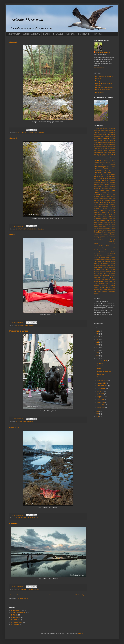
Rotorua (112, 250)
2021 (98, 345)
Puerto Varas (105, 242)
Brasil (109, 152)
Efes (95, 179)
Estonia (113, 181)
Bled (102, 152)
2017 (98, 356)
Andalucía (106, 134)
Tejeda (100, 277)
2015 (98, 411)
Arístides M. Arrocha (103, 52)
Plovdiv (95, 240)
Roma (107, 250)
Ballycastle (112, 144)
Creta (95, 175)
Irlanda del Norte (104, 202)
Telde (103, 277)
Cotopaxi (112, 173)
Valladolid (96, 285)
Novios (12, 235)
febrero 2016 (102, 405)
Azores (101, 144)
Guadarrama (111, 193)
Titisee (101, 281)
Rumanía (102, 252)
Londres (96, 218)
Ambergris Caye (98, 135)
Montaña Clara (107, 226)
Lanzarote (101, 214)
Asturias (96, 142)
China (35, 133)
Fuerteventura (98, 187)
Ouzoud (106, 234)
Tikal (103, 279)
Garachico (105, 189)
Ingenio (113, 200)
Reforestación (100, 92)
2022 (98, 342)
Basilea (105, 146)
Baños (109, 146)
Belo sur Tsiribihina (110, 148)
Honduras (101, 199)
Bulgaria (112, 154)
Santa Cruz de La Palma (108, 260)
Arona (95, 140)
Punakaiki (101, 244)
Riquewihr (96, 250)
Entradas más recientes (17, 595)
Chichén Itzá (108, 167)
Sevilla (102, 269)
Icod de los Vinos (102, 200)
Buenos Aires (105, 154)
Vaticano (96, 287)
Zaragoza (104, 291)
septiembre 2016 (103, 386)
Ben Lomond (98, 150)
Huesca (106, 199)
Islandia (107, 204)
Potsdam (96, 242)
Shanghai (31, 325)
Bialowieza (97, 152)
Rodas (102, 250)
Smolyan (108, 271)
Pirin (107, 238)
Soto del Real (98, 273)
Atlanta (110, 142)
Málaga (100, 230)
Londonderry (111, 216)
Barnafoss (99, 146)
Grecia (104, 193)
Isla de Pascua (100, 205)
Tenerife (108, 277)
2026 (98, 331)
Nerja (113, 230)
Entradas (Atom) (23, 598)
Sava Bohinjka (103, 266)
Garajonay (112, 189)
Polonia (100, 240)
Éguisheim (96, 293)
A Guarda (96, 129)
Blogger (81, 634)
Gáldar (108, 197)
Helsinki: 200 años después (104, 87)
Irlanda (96, 202)
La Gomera (109, 210)
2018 (98, 353)
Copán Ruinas (105, 171)
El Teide (106, 179)
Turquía (108, 283)
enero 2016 (101, 408)
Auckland (96, 144)
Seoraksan (112, 267)
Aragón (100, 138)
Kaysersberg (97, 208)
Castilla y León (110, 163)
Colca (113, 169)
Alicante (104, 132)
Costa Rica (106, 173)
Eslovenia (97, 181)
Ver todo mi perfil (99, 68)
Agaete (105, 129)
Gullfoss (109, 195)
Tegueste (112, 275)
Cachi (101, 158)
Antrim (95, 138)
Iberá (95, 200)
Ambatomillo (112, 133)
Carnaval (98, 79)
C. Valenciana (106, 156)
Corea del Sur (98, 173)
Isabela (113, 203)
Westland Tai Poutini (100, 289)
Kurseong (96, 210)
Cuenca (99, 175)
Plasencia (112, 238)
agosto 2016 (101, 388)
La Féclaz (102, 210)
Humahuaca (112, 199)
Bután (100, 156)
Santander (106, 264)
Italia (95, 206)
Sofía (113, 271)
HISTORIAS (98, 34)
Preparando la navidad (19, 331)
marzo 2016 (101, 402)
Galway (113, 187)
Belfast (113, 146)
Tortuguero (112, 281)
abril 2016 (101, 399)
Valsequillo (104, 285)
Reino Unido (104, 246)
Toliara (106, 281)
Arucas (112, 140)
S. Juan (107, 252)
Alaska (107, 131)
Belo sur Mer (101, 148)
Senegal (106, 267)
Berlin (106, 150)
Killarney (112, 208)
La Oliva (102, 212)
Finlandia (112, 183)
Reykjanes (105, 248)
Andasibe (112, 134)
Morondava (111, 228)
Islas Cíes (112, 205)
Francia (107, 185)
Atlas (113, 142)
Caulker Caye (99, 165)
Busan (95, 156)
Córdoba (103, 175)
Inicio (50, 595)
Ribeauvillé (112, 248)
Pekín (100, 238)
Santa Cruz (97, 260)
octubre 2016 (102, 383)
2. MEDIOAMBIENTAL (32, 34)
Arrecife (100, 140)
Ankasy (107, 136)
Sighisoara (96, 271)
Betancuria (112, 150)
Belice (96, 148)
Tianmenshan (97, 279)
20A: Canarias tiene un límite (104, 76)
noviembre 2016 (103, 380)
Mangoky (108, 222)
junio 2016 (101, 394)
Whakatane (111, 289)
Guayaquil (104, 195)
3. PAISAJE (30, 133)
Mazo (113, 224)
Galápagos (97, 188)
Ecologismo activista (102, 81)
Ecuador (112, 177)
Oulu (101, 234)
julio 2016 (101, 391)
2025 (98, 334)
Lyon (98, 220)
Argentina (106, 138)
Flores (102, 185)
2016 (98, 358)
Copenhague (97, 171)
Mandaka (112, 220)
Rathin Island (111, 244)
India (109, 200)
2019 (98, 350)
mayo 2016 (101, 397)
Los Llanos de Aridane (106, 218)
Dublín (101, 177)
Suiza (106, 273)
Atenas (101, 142)
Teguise (96, 277)
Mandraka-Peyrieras (99, 222)
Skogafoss (103, 271)
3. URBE (46, 34)
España (105, 181)
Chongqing (105, 169)
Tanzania (106, 275)
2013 (98, 417)
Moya (95, 230)
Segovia (113, 266)
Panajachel (102, 236)
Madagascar (105, 220)
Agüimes (110, 129)
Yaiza (99, 291)
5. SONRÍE (70, 34)
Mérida (104, 230)
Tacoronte (96, 275)
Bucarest (99, 154)
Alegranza (112, 131)
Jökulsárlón (105, 207)
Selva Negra (98, 267)
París (110, 236)
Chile (113, 167)
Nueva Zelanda (98, 232)
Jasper (99, 207)
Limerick (99, 216)
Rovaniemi (96, 252)
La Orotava (109, 212)
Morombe (105, 228)
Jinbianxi (13, 42)
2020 (98, 348)
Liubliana (104, 216)
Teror (113, 277)
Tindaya (96, 281)
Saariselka (103, 254)
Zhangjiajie (41, 133)
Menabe (96, 226)
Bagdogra (106, 144)
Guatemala (97, 195)
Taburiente (112, 273)
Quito (106, 244)
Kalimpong (112, 206)
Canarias (36, 518)
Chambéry (112, 165)
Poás (100, 242)
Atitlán (106, 142)
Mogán (101, 226)
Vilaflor (108, 287)
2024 (98, 337)
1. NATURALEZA (14, 34)
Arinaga (113, 138)
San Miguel (101, 258)
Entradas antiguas (80, 595)
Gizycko (102, 191)
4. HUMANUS (58, 34)
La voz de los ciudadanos (103, 90)
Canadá (112, 158)
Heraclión (96, 199)
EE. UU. (106, 177)
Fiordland (96, 185)
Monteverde (100, 228)
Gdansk (96, 191)
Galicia (106, 187)
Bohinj (106, 152)
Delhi (107, 175)
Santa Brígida (110, 258)
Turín (113, 283)
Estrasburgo (97, 183)
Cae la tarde (14, 524)
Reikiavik (96, 246)
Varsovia (112, 285)
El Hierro (99, 179)
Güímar (113, 197)
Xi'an (95, 291)
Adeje (101, 129)
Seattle (108, 266)
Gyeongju (102, 197)
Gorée (107, 191)
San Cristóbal (111, 254)
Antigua (112, 136)
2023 (98, 339)
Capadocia (103, 163)
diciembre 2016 (102, 361)
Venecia (102, 287)
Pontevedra (106, 240)
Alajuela (103, 131)
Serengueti (97, 269)
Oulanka (96, 234)
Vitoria (113, 287)
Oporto (106, 232)
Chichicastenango (99, 167)
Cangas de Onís (109, 161)
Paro (107, 236)
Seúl (107, 269)
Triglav (95, 283)
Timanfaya (108, 279)
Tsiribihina (101, 283)
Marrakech (101, 224)
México (109, 230)
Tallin (101, 275)
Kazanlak (105, 208)
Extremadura (105, 183)
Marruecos (108, 224)
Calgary (106, 158)
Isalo (95, 204)
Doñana (96, 177)
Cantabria (96, 163)
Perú (104, 238)
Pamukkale (96, 236)
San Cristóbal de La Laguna (103, 256)
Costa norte (14, 427)
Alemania (97, 132)
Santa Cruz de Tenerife (102, 262)
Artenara (106, 140)
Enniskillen (112, 179)
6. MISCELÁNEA (84, 34)
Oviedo (112, 234)
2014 (98, 414)
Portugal (112, 240)
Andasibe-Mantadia (98, 136)
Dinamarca (112, 175)
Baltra (95, 146)
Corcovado (112, 171)
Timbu (113, 279)
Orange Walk (111, 232)
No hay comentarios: (18, 130)
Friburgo (113, 185)
